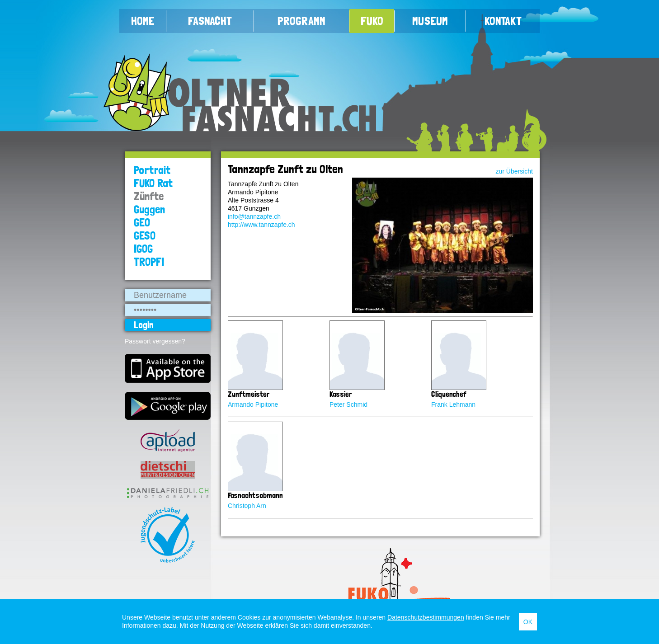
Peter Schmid (348, 404)
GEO (142, 223)
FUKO (372, 21)
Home (143, 21)
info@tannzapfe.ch (254, 216)
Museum (430, 21)
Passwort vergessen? (155, 341)
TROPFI (149, 262)
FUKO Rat (153, 183)
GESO (145, 236)
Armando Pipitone (253, 404)
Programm (301, 21)
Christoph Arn (247, 506)
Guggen (149, 209)
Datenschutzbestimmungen (426, 617)
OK (528, 622)
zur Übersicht (514, 171)
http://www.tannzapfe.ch (261, 225)
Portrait (152, 170)
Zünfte (149, 196)
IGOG (143, 249)
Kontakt (503, 21)
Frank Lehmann (453, 404)
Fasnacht (210, 21)
